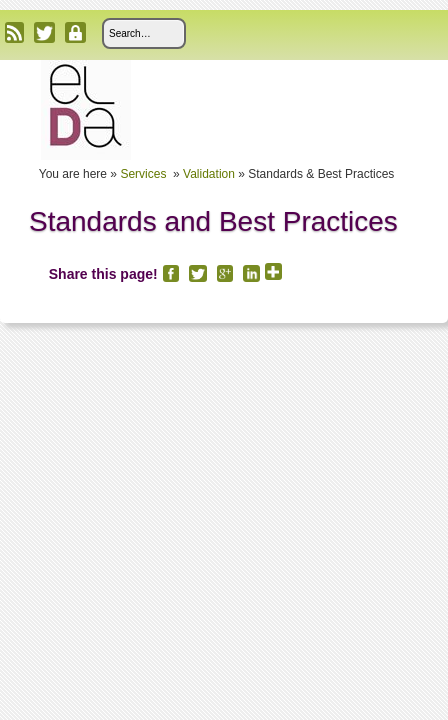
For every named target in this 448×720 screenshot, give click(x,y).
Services (144, 174)
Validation (209, 174)
